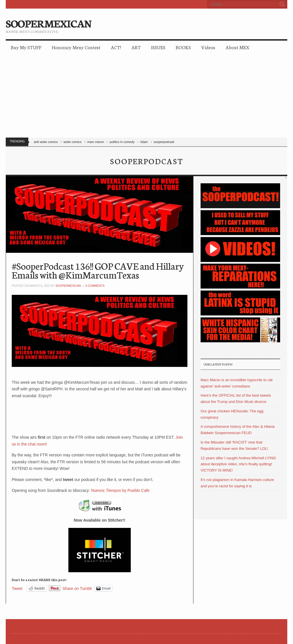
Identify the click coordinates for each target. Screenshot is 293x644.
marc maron (96, 142)
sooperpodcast (164, 142)
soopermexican (68, 286)
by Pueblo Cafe (120, 490)
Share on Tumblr (78, 588)
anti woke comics (46, 142)
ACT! (116, 47)
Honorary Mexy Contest (76, 47)
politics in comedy (122, 142)
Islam (144, 142)
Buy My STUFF (26, 47)
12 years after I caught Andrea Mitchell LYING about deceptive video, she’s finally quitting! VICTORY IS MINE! (238, 464)
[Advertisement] (146, 97)
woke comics (73, 142)
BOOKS (183, 47)
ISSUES (158, 47)
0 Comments (95, 286)
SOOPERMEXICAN (48, 23)
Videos (208, 47)
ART (136, 47)
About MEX (237, 47)
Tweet (17, 588)
